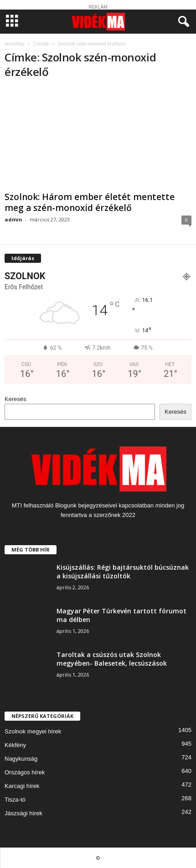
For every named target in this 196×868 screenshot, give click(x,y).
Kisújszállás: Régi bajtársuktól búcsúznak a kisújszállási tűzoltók (123, 572)
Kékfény (15, 745)
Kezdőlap (14, 44)
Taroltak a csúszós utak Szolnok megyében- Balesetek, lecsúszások (112, 659)
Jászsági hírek (23, 813)
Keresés (15, 399)
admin (13, 219)
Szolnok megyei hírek (33, 731)
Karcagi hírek (22, 786)
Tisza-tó (15, 800)
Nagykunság (21, 759)
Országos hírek (25, 772)
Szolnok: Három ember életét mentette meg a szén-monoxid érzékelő (90, 202)
